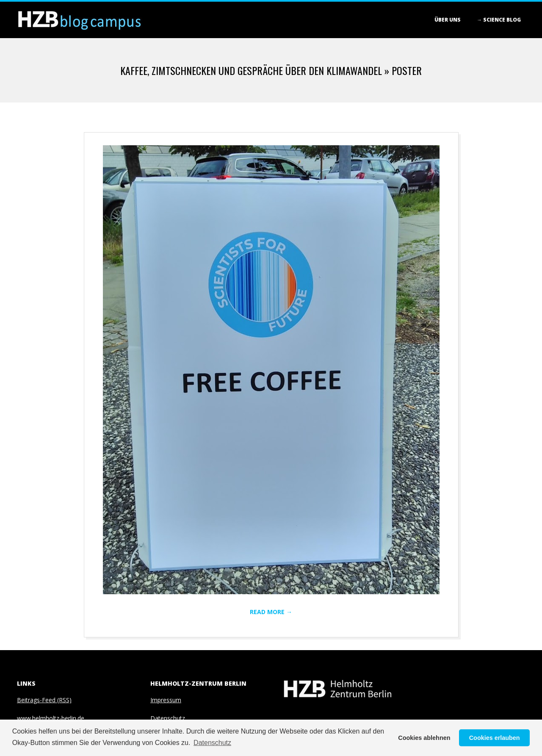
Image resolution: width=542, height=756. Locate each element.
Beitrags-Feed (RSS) (44, 700)
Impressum (166, 700)
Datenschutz (168, 718)
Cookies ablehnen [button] (424, 738)
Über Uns (448, 20)
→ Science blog (499, 20)
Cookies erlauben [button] (495, 738)
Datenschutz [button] (212, 743)
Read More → (271, 612)
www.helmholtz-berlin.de (51, 718)
